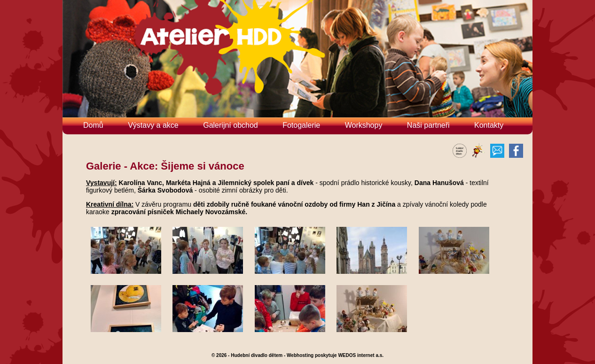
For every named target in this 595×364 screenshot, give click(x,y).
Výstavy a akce (153, 125)
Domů (93, 125)
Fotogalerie (301, 125)
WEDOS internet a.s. (361, 355)
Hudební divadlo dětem (257, 355)
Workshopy (364, 125)
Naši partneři (428, 125)
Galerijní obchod (231, 125)
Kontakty (489, 125)
